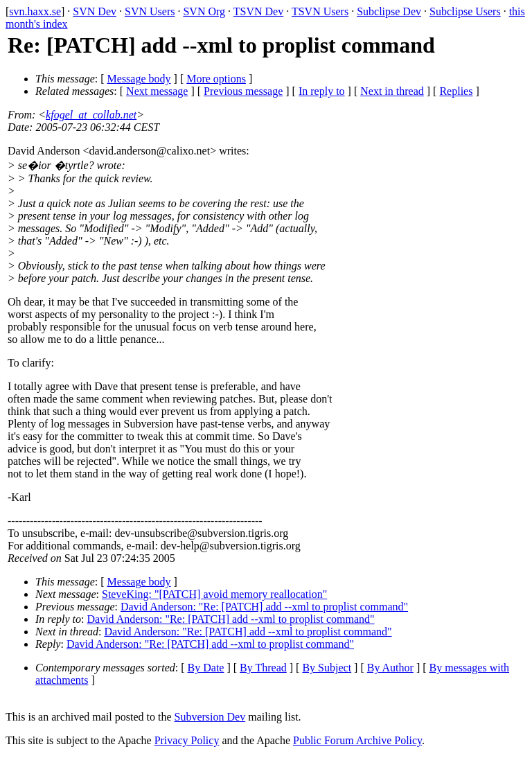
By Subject (327, 668)
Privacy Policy (187, 740)
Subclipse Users (465, 11)
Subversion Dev (210, 717)
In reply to (322, 91)
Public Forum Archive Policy (357, 740)
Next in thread (392, 91)
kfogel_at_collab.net (91, 115)
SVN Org (204, 11)
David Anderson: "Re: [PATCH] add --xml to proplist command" (264, 607)
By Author (390, 668)
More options (216, 79)
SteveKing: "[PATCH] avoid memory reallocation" (214, 594)
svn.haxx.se (35, 11)
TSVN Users (320, 11)
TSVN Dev (258, 11)
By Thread (263, 668)
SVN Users (150, 11)
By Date (206, 668)
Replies (456, 91)
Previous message (243, 91)
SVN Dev (95, 11)
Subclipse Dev (389, 11)
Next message (157, 91)
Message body (139, 79)
